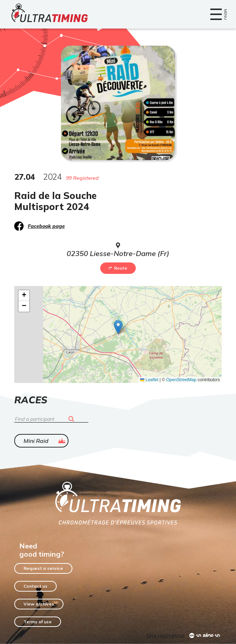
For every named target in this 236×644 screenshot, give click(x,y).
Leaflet (149, 380)
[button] (118, 327)
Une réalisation (166, 635)
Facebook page (46, 226)
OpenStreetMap (181, 380)
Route (118, 268)
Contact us (35, 586)
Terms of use (38, 622)
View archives (39, 604)
